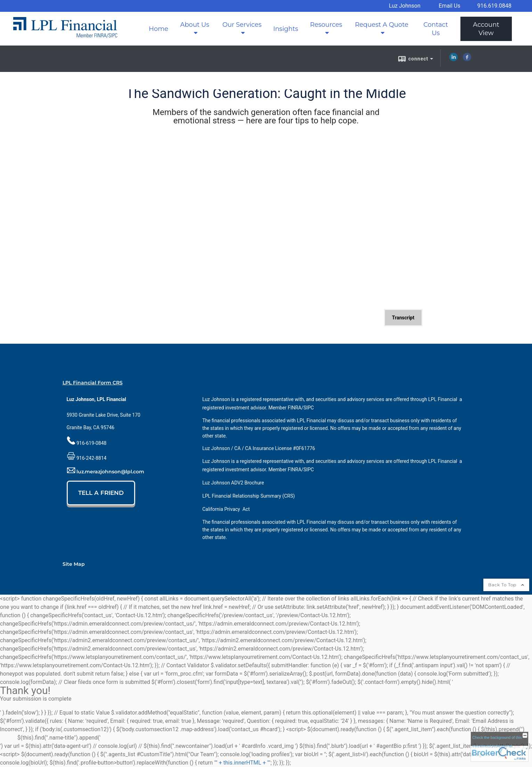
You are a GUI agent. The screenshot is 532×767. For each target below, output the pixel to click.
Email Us (450, 6)
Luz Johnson (405, 6)
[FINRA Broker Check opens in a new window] (500, 747)
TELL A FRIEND (101, 493)
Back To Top (506, 585)
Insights (286, 29)
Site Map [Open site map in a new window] (74, 564)
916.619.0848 (494, 6)
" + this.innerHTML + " (242, 763)
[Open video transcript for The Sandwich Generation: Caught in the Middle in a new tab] (403, 318)
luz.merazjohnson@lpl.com (110, 472)
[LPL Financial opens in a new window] (443, 399)
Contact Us (436, 29)
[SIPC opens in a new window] (309, 408)
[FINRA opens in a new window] (294, 408)
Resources (326, 25)
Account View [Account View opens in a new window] (486, 29)
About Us (195, 25)
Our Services (242, 25)
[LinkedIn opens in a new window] (453, 59)
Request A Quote (382, 25)
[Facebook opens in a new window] (467, 59)
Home (158, 29)
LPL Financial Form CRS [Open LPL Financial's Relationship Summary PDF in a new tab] (93, 383)
